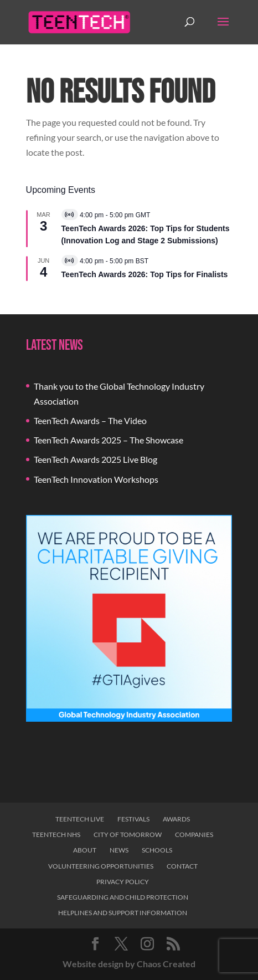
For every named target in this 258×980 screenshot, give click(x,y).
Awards (176, 819)
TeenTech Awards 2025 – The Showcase (109, 440)
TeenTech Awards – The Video (90, 420)
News (119, 850)
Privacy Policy (123, 882)
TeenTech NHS (56, 834)
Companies (194, 834)
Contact (182, 866)
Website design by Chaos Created (129, 964)
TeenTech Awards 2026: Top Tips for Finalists (145, 274)
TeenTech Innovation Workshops (96, 479)
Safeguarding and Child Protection (123, 897)
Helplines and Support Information (123, 913)
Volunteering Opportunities (101, 866)
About (85, 850)
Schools (157, 850)
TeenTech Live (80, 819)
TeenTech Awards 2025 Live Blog (96, 459)
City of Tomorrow (128, 834)
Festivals (133, 819)
